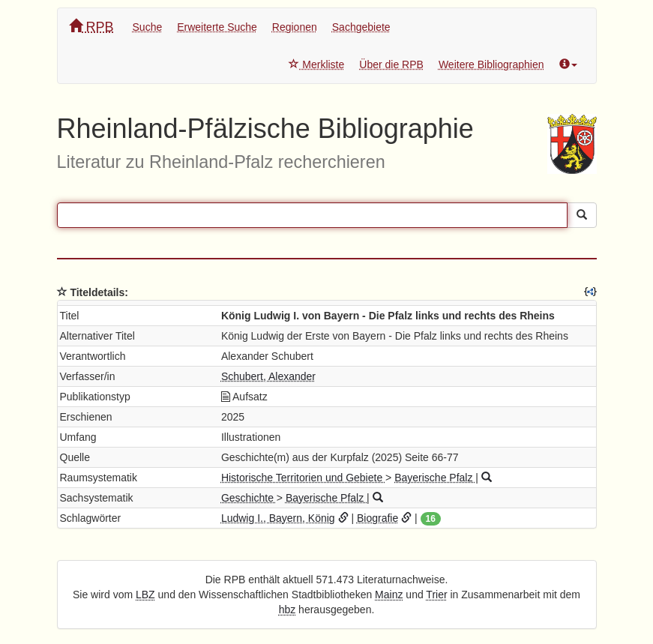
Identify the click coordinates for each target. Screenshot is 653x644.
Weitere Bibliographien (491, 64)
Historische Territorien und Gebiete (303, 478)
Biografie (377, 518)
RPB (91, 27)
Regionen (295, 27)
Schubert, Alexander (268, 376)
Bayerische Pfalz (435, 478)
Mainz (389, 595)
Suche (148, 27)
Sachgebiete (361, 27)
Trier (436, 595)
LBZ (145, 595)
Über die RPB (391, 64)
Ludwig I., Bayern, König (278, 518)
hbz (288, 610)
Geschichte (249, 498)
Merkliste (316, 64)
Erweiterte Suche (217, 27)
